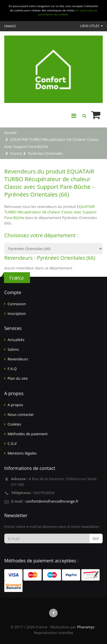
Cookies (14, 424)
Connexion (17, 304)
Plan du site (17, 378)
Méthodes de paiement (28, 434)
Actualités (16, 340)
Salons (13, 349)
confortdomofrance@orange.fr (52, 501)
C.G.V (12, 443)
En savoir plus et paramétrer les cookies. (68, 13)
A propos (15, 405)
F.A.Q (12, 369)
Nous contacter (21, 414)
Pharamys (86, 627)
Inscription (17, 313)
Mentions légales (22, 453)
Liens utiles (91, 26)
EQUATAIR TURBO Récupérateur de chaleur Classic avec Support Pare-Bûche (50, 212)
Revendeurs (18, 359)
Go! (96, 538)
